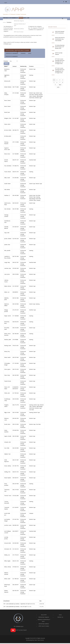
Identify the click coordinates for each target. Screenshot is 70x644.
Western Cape (32, 70)
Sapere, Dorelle (8, 437)
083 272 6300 (16, 329)
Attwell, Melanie (8, 88)
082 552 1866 (16, 299)
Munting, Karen (8, 346)
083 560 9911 (16, 479)
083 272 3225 (16, 370)
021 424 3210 (16, 550)
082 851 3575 (16, 173)
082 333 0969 (16, 449)
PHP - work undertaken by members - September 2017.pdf (16, 605)
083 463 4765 (16, 419)
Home (5, 19)
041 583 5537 (16, 228)
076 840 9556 (16, 431)
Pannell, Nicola (8, 382)
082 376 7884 (16, 210)
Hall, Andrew (7, 190)
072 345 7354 (16, 520)
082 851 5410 (16, 473)
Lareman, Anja (8, 269)
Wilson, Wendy (8, 568)
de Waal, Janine (8, 137)
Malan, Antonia (8, 287)
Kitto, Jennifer (7, 251)
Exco (30, 54)
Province (6, 62)
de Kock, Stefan (8, 131)
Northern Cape (38, 99)
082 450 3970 (16, 591)
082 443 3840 (16, 196)
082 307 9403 (16, 358)
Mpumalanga (40, 97)
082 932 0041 (16, 204)
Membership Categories (44, 618)
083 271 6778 (16, 406)
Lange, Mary (7, 263)
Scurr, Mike (7, 449)
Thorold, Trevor (8, 496)
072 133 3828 (16, 94)
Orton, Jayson (7, 370)
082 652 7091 (16, 263)
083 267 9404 (16, 485)
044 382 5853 (16, 544)
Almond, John (7, 82)
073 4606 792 (16, 167)
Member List (60, 618)
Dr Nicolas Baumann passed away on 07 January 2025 (60, 48)
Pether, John (7, 394)
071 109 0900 (16, 364)
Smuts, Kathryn (8, 467)
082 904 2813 (16, 323)
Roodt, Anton (7, 425)
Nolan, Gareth (7, 358)
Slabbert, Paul (7, 455)
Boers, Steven (7, 107)
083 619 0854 (16, 275)
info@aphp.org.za (19, 627)
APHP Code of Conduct (44, 627)
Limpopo (34, 97)
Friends (23, 54)
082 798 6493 (16, 334)
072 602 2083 (16, 496)
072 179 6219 (16, 556)
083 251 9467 (16, 461)
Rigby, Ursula (7, 413)
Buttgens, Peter (8, 119)
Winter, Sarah (7, 580)
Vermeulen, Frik (8, 550)
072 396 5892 (16, 178)
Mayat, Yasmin (8, 317)
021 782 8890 (16, 155)
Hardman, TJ (7, 196)
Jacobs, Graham (8, 239)
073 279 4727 (16, 311)
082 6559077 (15, 532)
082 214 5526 (16, 490)
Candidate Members (12, 54)
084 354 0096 (16, 400)
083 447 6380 (16, 437)
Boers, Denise (7, 101)
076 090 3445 (16, 269)
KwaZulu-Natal (33, 161)
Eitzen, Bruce (7, 155)
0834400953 (15, 293)
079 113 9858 (16, 143)
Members (28, 19)
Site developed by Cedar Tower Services (35, 641)
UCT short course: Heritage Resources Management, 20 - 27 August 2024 (60, 62)
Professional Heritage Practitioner (23, 72)
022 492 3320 (16, 239)
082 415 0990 (16, 413)
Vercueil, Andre (8, 544)
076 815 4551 (16, 346)
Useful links (36, 19)
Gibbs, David (7, 178)
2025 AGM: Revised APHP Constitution (60, 33)
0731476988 (15, 340)
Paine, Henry (7, 376)
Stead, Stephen (8, 479)
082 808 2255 (16, 526)
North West (32, 99)
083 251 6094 (16, 425)
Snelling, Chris (7, 473)
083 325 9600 (16, 305)
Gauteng (31, 76)
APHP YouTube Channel (59, 54)
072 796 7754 (16, 467)
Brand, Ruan (7, 113)
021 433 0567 (16, 287)
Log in (6, 3)
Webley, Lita (7, 556)
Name (6, 67)
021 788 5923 (16, 580)
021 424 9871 (16, 508)
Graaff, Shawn (7, 184)
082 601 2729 (16, 562)
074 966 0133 (16, 568)
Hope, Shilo (7, 234)
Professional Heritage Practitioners (17, 51)
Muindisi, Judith (8, 340)
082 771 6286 (16, 88)
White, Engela (7, 562)
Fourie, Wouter (8, 173)
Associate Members (12, 57)
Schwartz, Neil (7, 443)
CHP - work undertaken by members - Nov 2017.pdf (15, 607)
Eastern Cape (39, 94)
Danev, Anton (7, 125)
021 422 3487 (16, 119)
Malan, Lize (7, 293)
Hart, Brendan (7, 210)
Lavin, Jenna (7, 275)
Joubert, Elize (7, 245)
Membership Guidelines (44, 625)
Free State (32, 95)
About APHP (12, 19)
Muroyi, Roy (7, 352)
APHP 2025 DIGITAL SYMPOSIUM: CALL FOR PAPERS (60, 40)
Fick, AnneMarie (8, 167)
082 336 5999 (16, 376)
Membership (21, 19)
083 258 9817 (16, 585)
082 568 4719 (16, 131)
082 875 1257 (16, 161)
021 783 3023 (16, 394)
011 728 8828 (16, 317)
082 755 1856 (16, 257)
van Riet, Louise (8, 526)
